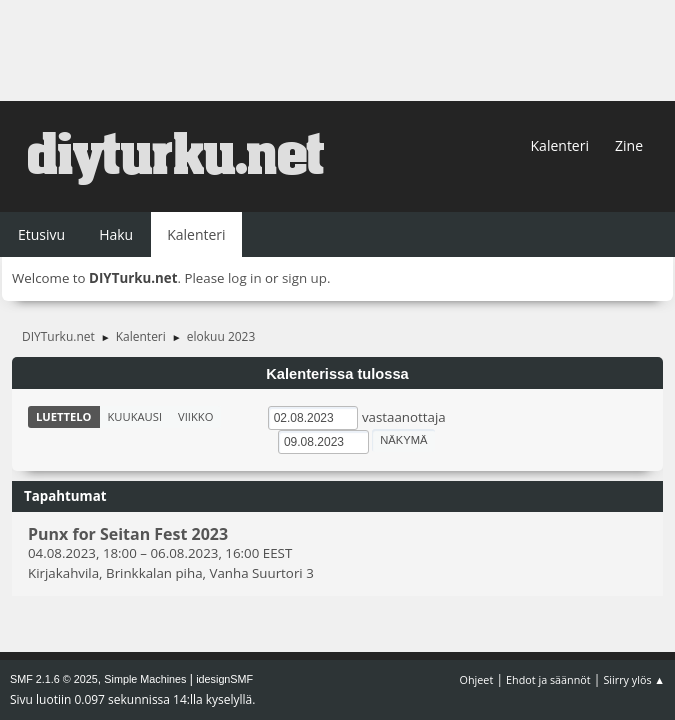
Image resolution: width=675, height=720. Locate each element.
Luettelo (64, 416)
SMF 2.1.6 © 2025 (54, 679)
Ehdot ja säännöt (548, 679)
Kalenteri (560, 145)
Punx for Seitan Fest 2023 (128, 534)
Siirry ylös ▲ (634, 679)
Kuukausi (135, 416)
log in (245, 278)
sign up (304, 278)
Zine (629, 145)
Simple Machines (145, 679)
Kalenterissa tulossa (337, 374)
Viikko (195, 416)
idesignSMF (224, 679)
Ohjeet (477, 679)
